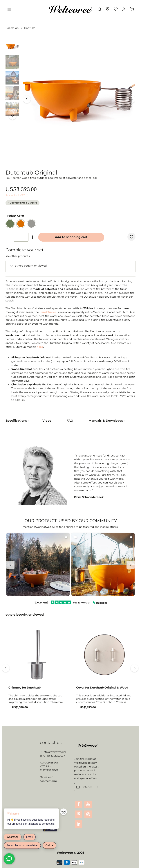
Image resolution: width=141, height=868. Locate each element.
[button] (38, 564)
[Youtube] (88, 804)
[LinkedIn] (79, 824)
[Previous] (27, 99)
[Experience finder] (108, 9)
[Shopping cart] (132, 9)
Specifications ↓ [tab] (18, 421)
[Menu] (9, 9)
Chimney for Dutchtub (25, 688)
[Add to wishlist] (131, 237)
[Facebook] (79, 804)
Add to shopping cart (71, 237)
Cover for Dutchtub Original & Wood (102, 688)
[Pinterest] (79, 814)
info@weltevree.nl (54, 752)
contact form (48, 781)
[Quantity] (21, 237)
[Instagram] (88, 814)
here (40, 347)
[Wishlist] (116, 9)
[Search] (100, 9)
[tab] (53, 421)
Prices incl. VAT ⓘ (17, 195)
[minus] (10, 237)
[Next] (131, 99)
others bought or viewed (31, 266)
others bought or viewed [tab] (25, 615)
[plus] (32, 237)
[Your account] (124, 9)
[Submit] (98, 787)
